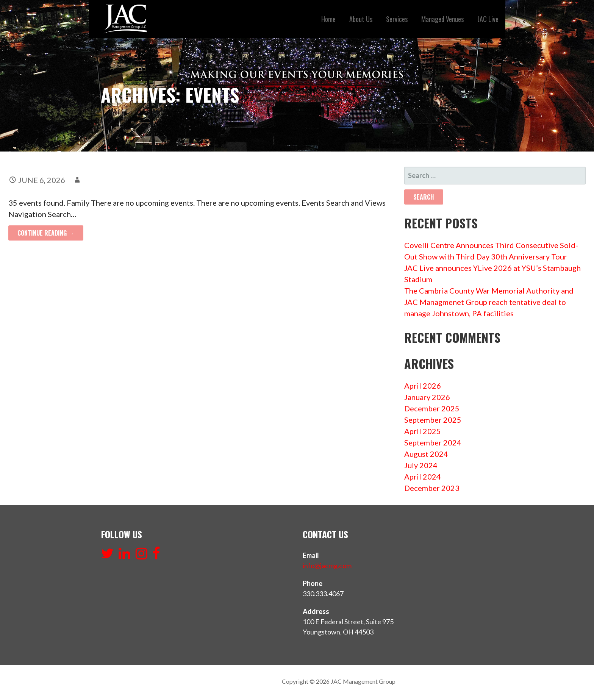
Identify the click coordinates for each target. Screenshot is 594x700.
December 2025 (432, 408)
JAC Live (488, 19)
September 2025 (433, 420)
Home (328, 19)
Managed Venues (442, 19)
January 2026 (427, 397)
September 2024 (433, 442)
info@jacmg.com (327, 566)
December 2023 (432, 488)
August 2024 (426, 454)
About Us (361, 19)
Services (397, 19)
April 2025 (423, 431)
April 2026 (423, 386)
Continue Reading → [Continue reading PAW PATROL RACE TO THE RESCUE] (46, 233)
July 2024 (421, 465)
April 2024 (423, 477)
